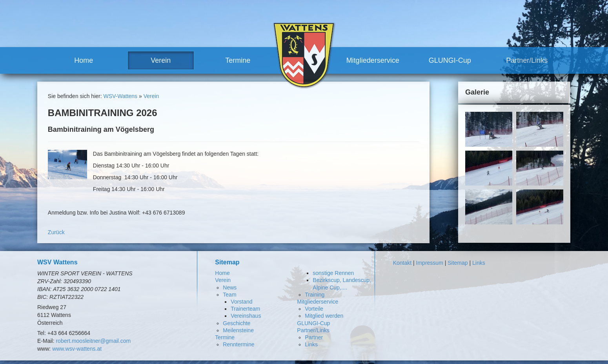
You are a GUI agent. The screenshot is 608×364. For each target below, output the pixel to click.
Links (311, 344)
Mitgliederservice (373, 60)
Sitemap (458, 263)
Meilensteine (238, 330)
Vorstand (241, 302)
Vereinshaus (246, 316)
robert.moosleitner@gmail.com (93, 341)
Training (315, 295)
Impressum (430, 263)
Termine (238, 60)
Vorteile (314, 309)
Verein (161, 60)
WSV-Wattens (120, 96)
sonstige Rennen (333, 273)
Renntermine (238, 344)
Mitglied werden (324, 316)
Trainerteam (245, 309)
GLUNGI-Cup (450, 60)
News (230, 288)
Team (229, 295)
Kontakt (402, 263)
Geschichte (237, 323)
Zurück (56, 232)
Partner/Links (527, 60)
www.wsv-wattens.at (77, 349)
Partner (314, 337)
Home (84, 60)
